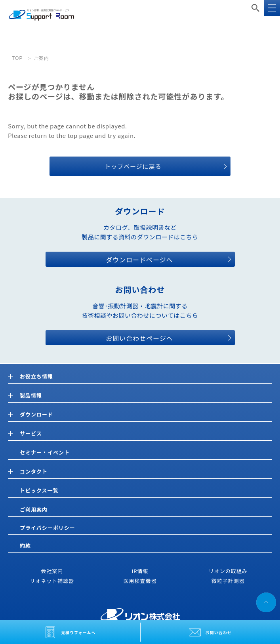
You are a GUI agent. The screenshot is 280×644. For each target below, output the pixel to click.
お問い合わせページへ (139, 338)
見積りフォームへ (78, 632)
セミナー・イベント (45, 452)
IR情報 (140, 571)
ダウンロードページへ (139, 260)
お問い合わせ (219, 632)
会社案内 (52, 571)
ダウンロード (36, 415)
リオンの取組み (228, 571)
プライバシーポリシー (48, 528)
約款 (25, 546)
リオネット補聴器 (52, 581)
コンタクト (34, 472)
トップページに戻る (133, 166)
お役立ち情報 (36, 377)
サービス (31, 434)
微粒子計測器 (228, 581)
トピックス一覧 (39, 490)
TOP (17, 58)
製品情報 (31, 396)
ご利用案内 (34, 509)
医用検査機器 (140, 581)
